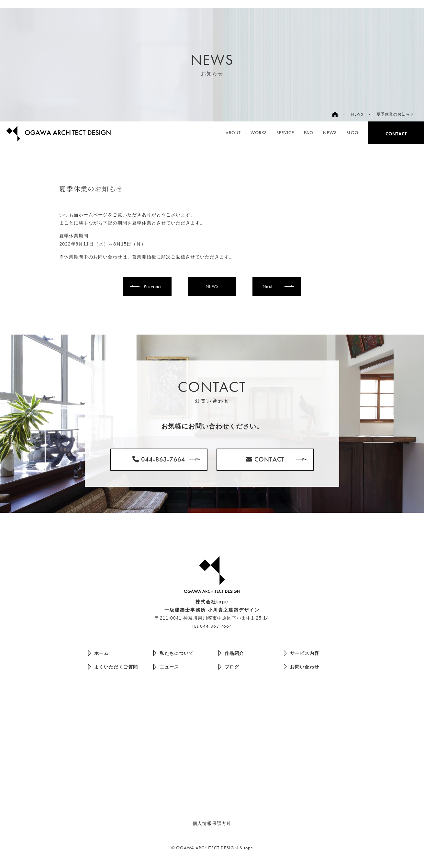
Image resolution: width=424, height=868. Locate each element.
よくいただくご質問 (113, 667)
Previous (153, 286)
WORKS (259, 132)
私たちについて (173, 653)
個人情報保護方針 (212, 823)
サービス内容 (301, 653)
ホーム (98, 653)
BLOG (352, 132)
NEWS (357, 114)
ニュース (166, 667)
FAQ (309, 132)
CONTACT (396, 134)
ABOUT (233, 132)
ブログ (229, 667)
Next (268, 286)
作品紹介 (231, 653)
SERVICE (285, 132)
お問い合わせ (301, 667)
